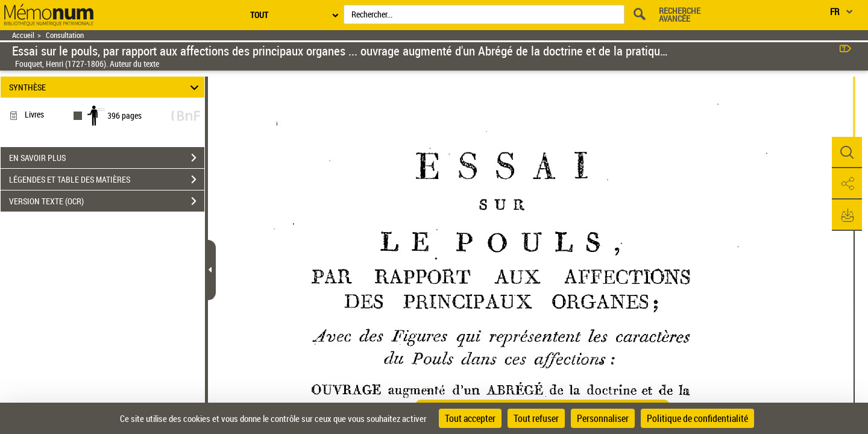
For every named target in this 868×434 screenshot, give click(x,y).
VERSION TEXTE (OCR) (107, 201)
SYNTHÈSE (106, 87)
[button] (847, 153)
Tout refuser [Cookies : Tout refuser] (536, 418)
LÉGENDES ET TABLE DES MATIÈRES (107, 180)
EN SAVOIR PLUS (107, 158)
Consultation (65, 35)
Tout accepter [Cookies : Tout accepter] (470, 418)
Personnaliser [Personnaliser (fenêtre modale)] (603, 418)
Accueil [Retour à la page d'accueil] (23, 35)
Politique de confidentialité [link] (697, 418)
